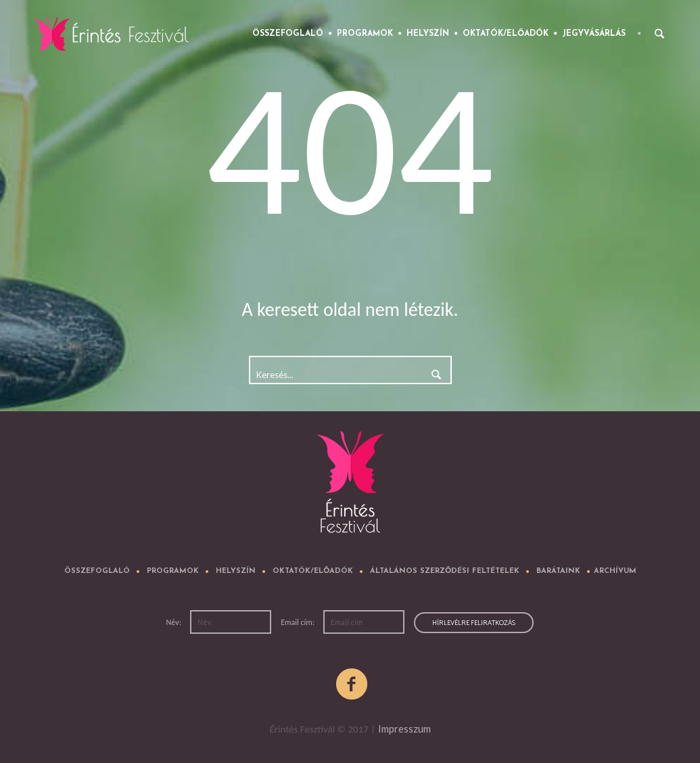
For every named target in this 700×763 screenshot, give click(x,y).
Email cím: (299, 622)
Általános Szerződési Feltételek (445, 571)
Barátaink (558, 571)
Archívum (615, 571)
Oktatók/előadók (313, 571)
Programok (173, 571)
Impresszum (404, 729)
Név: (175, 622)
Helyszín (236, 571)
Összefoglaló (97, 571)
